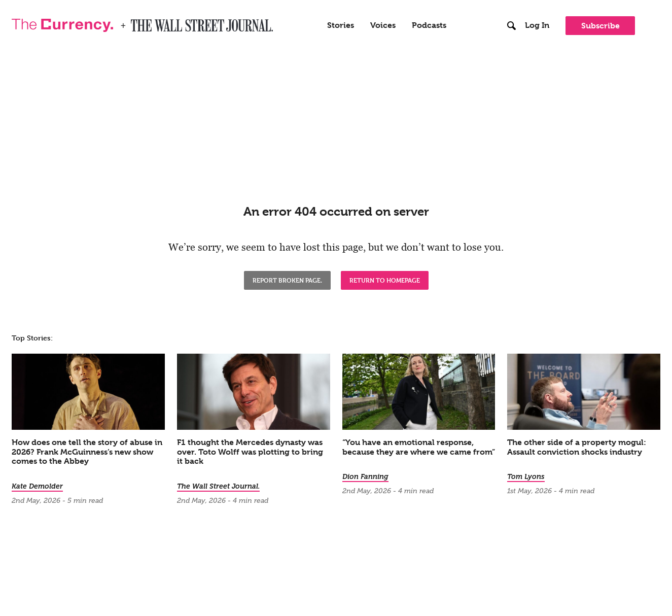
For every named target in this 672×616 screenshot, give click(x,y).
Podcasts (429, 25)
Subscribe (600, 26)
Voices (383, 25)
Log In (537, 25)
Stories (341, 25)
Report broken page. (287, 280)
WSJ (139, 22)
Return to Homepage (385, 280)
